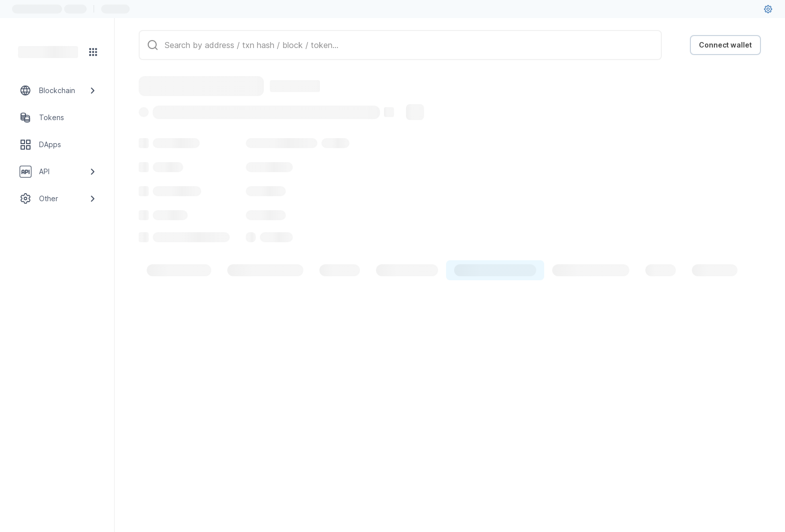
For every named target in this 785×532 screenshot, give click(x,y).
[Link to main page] (48, 52)
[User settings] (768, 9)
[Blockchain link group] (57, 91)
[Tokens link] (57, 118)
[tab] (179, 270)
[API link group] (57, 172)
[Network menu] (93, 52)
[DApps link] (57, 145)
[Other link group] (57, 199)
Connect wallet (725, 45)
